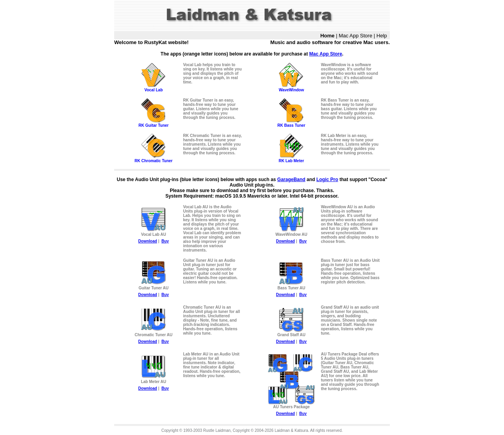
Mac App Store (355, 36)
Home (327, 36)
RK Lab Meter (291, 159)
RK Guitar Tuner (154, 124)
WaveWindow (291, 88)
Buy (165, 241)
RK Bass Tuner (291, 124)
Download (148, 241)
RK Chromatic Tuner (154, 159)
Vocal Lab (154, 88)
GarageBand (291, 180)
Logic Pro (327, 180)
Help (382, 36)
